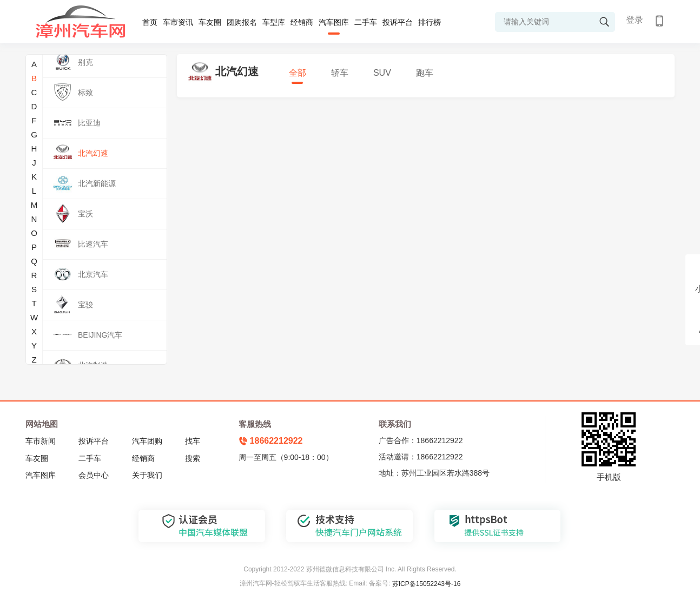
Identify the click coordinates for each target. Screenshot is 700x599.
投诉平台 (398, 22)
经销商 (302, 22)
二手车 (366, 22)
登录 (635, 20)
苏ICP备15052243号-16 (427, 584)
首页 (150, 22)
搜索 (193, 458)
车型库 (274, 22)
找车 (193, 441)
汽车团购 (147, 441)
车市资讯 (178, 22)
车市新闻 (41, 441)
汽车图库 (334, 22)
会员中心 (94, 475)
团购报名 (242, 22)
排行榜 (430, 22)
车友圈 (210, 22)
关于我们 (147, 475)
